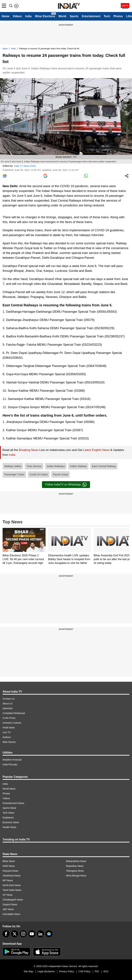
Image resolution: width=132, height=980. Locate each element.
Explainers (8, 818)
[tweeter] (15, 934)
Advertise (8, 708)
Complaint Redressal (14, 713)
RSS (106, 971)
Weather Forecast (12, 760)
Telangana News (75, 871)
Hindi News (9, 728)
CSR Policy (84, 971)
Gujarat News (10, 904)
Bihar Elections (45, 16)
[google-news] (49, 934)
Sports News (9, 808)
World (62, 16)
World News (9, 789)
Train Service (34, 466)
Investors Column (12, 723)
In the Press (9, 718)
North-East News (12, 885)
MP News (8, 880)
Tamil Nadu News (12, 890)
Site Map (28, 971)
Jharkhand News (12, 876)
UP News (8, 895)
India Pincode (10, 764)
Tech (107, 16)
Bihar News (9, 861)
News (5, 49)
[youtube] (32, 934)
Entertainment (91, 16)
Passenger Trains (14, 474)
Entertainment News (13, 803)
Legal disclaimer (46, 971)
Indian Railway (78, 466)
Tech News (8, 813)
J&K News (8, 909)
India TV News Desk (25, 166)
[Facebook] (6, 934)
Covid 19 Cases (39, 474)
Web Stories (9, 742)
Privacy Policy (67, 971)
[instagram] (23, 934)
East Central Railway (104, 466)
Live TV (7, 732)
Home (5, 16)
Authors (7, 737)
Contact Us (9, 699)
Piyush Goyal (60, 474)
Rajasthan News (75, 866)
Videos (17, 16)
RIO (97, 971)
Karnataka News (11, 914)
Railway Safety (13, 466)
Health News (9, 827)
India (28, 16)
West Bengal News (76, 876)
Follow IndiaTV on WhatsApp (66, 485)
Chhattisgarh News (13, 900)
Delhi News (9, 866)
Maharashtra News (76, 861)
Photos (118, 16)
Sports (74, 16)
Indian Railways (56, 466)
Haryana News (10, 871)
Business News (11, 822)
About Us (8, 704)
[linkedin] (40, 934)
